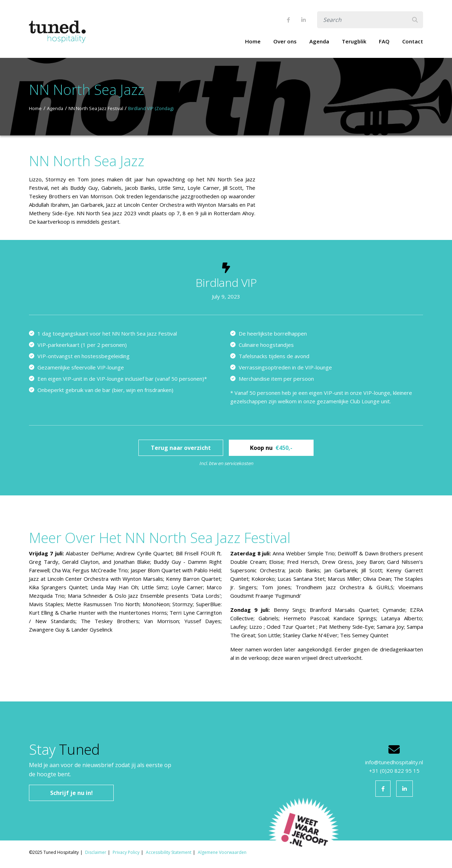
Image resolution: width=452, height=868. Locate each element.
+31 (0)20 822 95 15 (394, 771)
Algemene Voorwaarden (222, 852)
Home (253, 41)
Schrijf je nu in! (72, 793)
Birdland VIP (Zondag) (151, 108)
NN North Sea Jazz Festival (96, 108)
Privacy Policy (126, 852)
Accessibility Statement (169, 852)
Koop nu (271, 448)
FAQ (384, 41)
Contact (413, 41)
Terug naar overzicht (181, 448)
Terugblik (354, 41)
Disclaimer (96, 852)
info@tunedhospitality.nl (394, 762)
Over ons (285, 41)
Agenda (319, 41)
